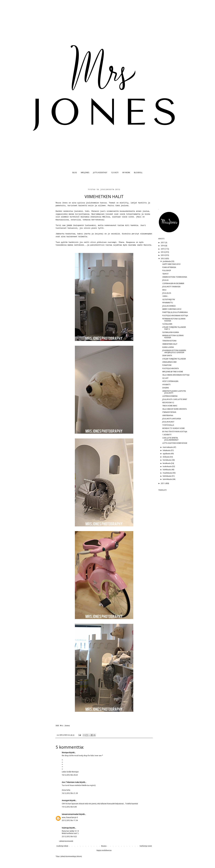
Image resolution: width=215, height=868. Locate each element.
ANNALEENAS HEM (169, 362)
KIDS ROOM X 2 (168, 403)
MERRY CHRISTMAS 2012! (172, 309)
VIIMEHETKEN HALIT (170, 344)
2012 (163, 259)
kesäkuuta (167, 463)
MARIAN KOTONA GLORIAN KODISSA (173, 336)
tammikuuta (168, 479)
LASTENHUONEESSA (170, 396)
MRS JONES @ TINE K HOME (173, 372)
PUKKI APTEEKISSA (169, 267)
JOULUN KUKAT (168, 422)
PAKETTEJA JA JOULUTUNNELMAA (175, 312)
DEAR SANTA (167, 356)
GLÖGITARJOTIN (169, 299)
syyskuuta (167, 454)
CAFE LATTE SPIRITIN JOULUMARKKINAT (170, 439)
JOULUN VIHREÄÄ (169, 306)
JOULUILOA (167, 293)
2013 (163, 255)
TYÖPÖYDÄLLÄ (168, 425)
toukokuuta (167, 466)
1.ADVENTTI (167, 435)
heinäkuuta (167, 460)
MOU (164, 290)
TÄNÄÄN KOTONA (169, 341)
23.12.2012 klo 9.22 (69, 836)
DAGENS (166, 388)
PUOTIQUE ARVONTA (171, 368)
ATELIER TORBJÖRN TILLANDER (174, 359)
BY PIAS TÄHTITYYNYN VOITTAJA (175, 432)
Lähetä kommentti (66, 841)
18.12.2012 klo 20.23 (70, 775)
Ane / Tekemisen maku (71, 782)
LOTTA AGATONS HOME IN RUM (175, 443)
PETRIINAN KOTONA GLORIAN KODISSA (174, 320)
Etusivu (104, 846)
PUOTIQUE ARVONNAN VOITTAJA (175, 316)
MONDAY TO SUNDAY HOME (173, 428)
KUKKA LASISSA (168, 347)
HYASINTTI (166, 385)
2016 (163, 246)
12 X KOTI (115, 173)
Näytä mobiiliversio (104, 850)
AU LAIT (165, 378)
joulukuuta (167, 261)
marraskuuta (168, 447)
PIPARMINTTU (168, 303)
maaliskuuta (168, 473)
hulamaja (65, 828)
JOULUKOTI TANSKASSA (171, 287)
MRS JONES (85, 173)
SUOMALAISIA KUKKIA (171, 332)
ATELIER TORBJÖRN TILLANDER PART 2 (174, 328)
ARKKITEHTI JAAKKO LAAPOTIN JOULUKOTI (174, 392)
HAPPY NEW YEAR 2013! (171, 264)
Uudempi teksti (62, 846)
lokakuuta (167, 450)
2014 (163, 252)
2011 (163, 483)
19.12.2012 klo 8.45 (69, 807)
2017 (163, 242)
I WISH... (165, 296)
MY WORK (126, 173)
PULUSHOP (167, 270)
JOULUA (165, 280)
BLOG (75, 173)
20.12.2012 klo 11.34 (70, 820)
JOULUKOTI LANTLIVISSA (172, 419)
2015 (163, 249)
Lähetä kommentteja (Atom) (71, 856)
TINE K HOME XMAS (170, 406)
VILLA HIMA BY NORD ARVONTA (175, 409)
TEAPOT (165, 274)
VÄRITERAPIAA (168, 415)
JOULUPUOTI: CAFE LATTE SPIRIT (175, 399)
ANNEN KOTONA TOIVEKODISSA (175, 277)
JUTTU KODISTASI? (100, 173)
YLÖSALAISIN (167, 324)
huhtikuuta (167, 470)
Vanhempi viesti (146, 846)
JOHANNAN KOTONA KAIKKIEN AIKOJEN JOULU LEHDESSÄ (174, 351)
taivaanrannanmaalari (70, 814)
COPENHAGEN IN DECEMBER (173, 283)
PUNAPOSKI (167, 365)
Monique (65, 753)
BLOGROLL (138, 173)
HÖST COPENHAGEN (170, 381)
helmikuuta (167, 476)
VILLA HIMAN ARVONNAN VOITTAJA (176, 375)
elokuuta (166, 457)
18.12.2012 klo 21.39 (70, 793)
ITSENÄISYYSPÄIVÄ (169, 412)
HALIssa (106, 217)
